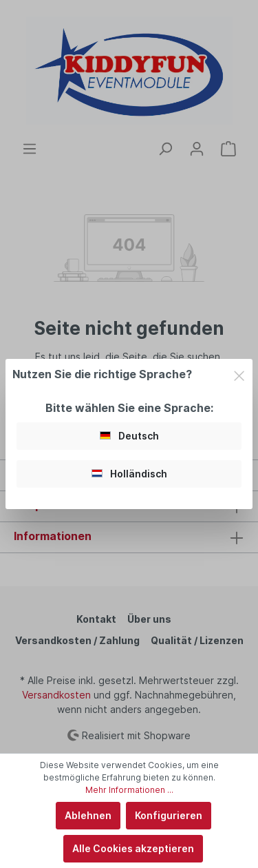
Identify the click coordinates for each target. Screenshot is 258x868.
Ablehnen (88, 815)
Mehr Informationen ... (129, 790)
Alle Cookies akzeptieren (133, 848)
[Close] (239, 374)
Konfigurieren (169, 815)
